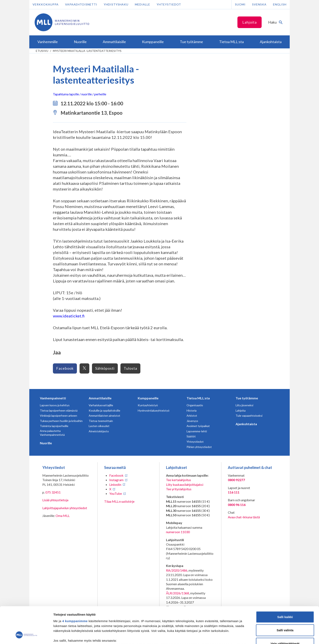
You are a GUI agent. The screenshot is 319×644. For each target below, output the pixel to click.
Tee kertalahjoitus (179, 480)
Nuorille (46, 443)
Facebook (65, 368)
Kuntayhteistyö (148, 405)
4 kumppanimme (75, 589)
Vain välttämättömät (285, 612)
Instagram (116, 480)
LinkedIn (115, 484)
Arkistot (192, 416)
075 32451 (53, 492)
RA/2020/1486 (177, 570)
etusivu (42, 51)
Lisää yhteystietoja (55, 500)
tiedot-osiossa (184, 625)
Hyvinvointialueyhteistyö (154, 410)
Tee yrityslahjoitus (179, 489)
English (280, 4)
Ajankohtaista (246, 424)
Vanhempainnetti (53, 398)
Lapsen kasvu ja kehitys (55, 405)
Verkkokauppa (46, 4)
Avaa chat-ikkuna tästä (244, 517)
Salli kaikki (285, 585)
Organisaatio (195, 405)
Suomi (240, 4)
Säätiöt (191, 436)
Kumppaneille (148, 398)
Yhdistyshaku (116, 4)
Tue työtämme (247, 398)
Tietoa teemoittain (101, 421)
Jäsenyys (192, 421)
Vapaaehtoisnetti (81, 4)
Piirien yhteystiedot (199, 447)
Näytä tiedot (218, 636)
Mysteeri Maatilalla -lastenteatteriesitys (87, 51)
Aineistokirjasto (99, 431)
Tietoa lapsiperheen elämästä (59, 410)
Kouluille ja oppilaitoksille (104, 410)
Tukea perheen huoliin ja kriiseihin (61, 421)
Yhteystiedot (169, 4)
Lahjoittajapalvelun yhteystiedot (65, 508)
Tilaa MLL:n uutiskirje (119, 501)
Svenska (259, 4)
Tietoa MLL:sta (198, 398)
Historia (192, 410)
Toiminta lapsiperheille (54, 426)
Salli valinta (285, 598)
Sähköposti (105, 368)
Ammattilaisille (100, 398)
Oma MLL (63, 516)
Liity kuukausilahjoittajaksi (185, 484)
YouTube (116, 493)
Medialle (143, 4)
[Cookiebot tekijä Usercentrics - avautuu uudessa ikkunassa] (26, 636)
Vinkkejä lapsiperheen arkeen (58, 416)
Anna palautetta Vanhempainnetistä (52, 433)
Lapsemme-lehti (197, 431)
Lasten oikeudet (99, 426)
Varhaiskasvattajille (101, 405)
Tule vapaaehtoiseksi (249, 416)
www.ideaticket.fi (69, 316)
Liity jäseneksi (244, 405)
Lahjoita (250, 22)
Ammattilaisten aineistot (104, 416)
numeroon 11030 (178, 532)
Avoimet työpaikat (198, 426)
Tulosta (130, 368)
